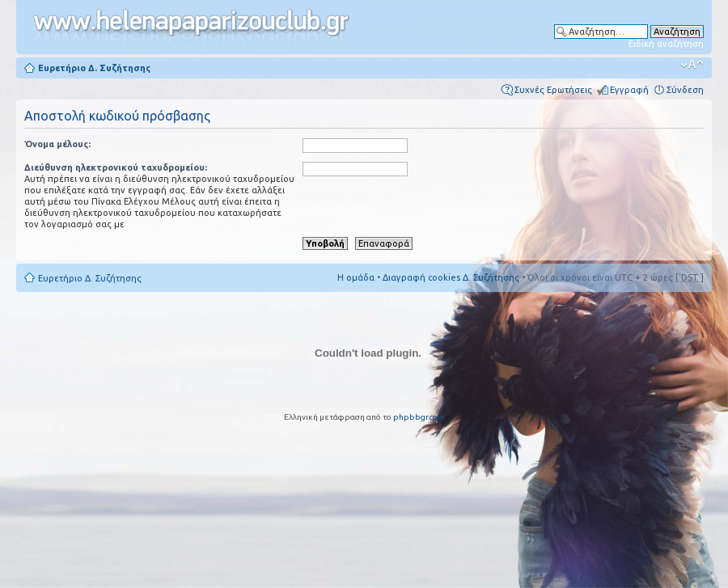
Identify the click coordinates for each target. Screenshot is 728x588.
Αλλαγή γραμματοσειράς (692, 65)
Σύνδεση (685, 90)
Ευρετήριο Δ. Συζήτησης (94, 68)
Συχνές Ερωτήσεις (553, 90)
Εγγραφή (629, 90)
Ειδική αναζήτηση (666, 44)
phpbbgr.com (419, 417)
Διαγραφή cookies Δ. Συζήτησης (451, 277)
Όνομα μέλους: (57, 144)
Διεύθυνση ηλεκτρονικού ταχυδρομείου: (116, 167)
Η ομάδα (356, 277)
